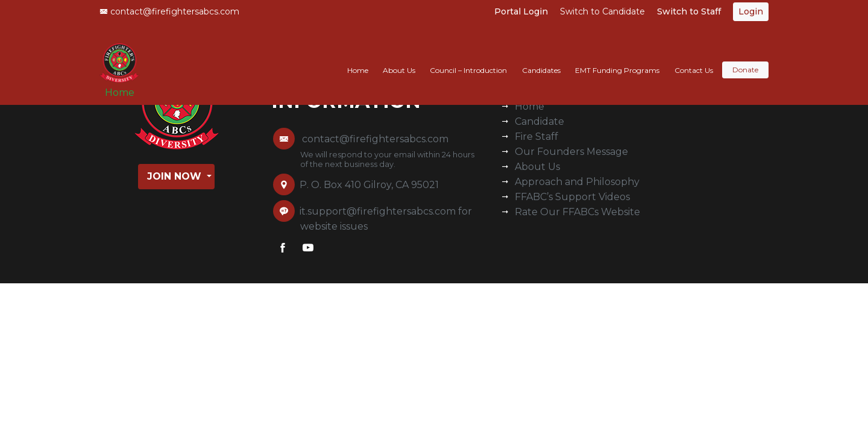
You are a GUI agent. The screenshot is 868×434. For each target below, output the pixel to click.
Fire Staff (536, 137)
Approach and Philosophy (577, 182)
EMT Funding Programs (617, 58)
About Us (399, 58)
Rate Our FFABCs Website (577, 212)
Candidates (541, 58)
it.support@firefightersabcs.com (378, 211)
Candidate (539, 121)
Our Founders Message (571, 152)
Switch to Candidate (602, 11)
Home (124, 85)
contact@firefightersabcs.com (169, 11)
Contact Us (694, 58)
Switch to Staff (689, 11)
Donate (745, 58)
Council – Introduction (468, 58)
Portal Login (521, 11)
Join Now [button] (176, 176)
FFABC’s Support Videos (572, 197)
